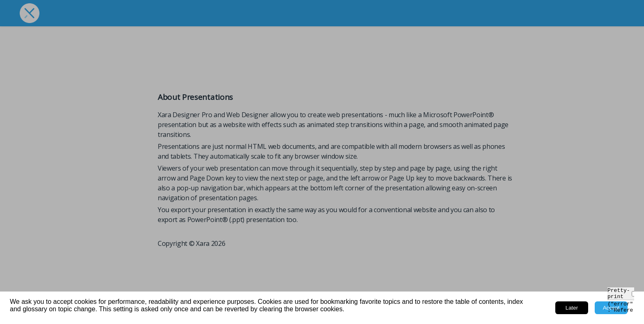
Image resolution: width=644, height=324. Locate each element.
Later (572, 308)
